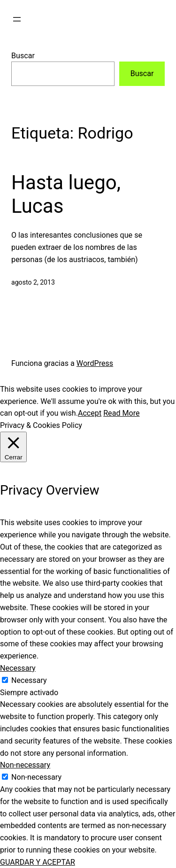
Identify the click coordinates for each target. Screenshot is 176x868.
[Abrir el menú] (17, 19)
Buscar (23, 56)
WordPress (95, 363)
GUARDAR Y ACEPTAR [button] (38, 862)
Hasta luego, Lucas (66, 194)
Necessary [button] (18, 668)
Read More (121, 413)
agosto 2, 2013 (33, 282)
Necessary (29, 680)
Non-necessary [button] (25, 765)
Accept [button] (90, 413)
